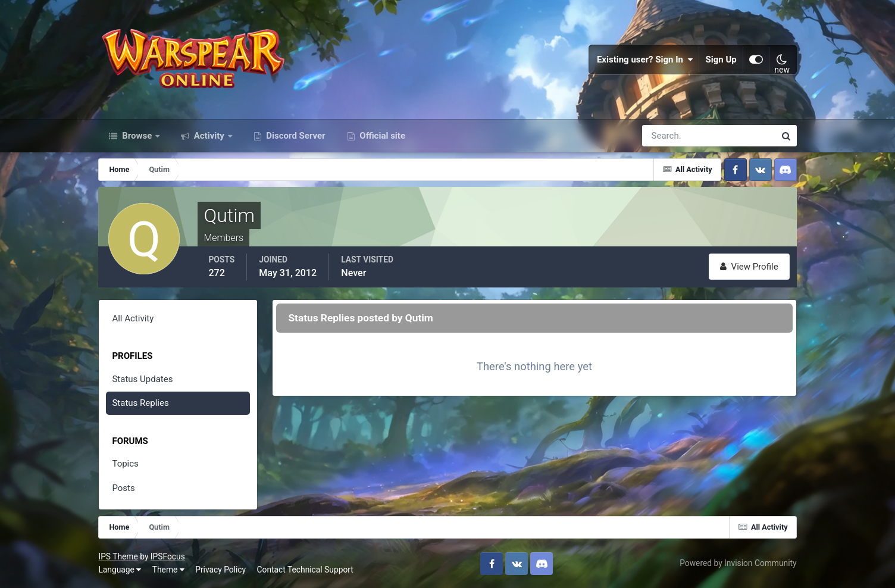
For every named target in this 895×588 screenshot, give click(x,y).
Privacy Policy (220, 570)
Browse (137, 136)
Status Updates (142, 379)
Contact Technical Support (305, 570)
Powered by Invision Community (738, 563)
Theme (168, 570)
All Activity (133, 318)
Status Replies (140, 403)
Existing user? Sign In (645, 60)
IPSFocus (168, 556)
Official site (381, 136)
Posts (123, 488)
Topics (125, 464)
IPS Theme (118, 556)
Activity (209, 136)
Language (120, 570)
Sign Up (721, 60)
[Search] (668, 136)
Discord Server (295, 136)
